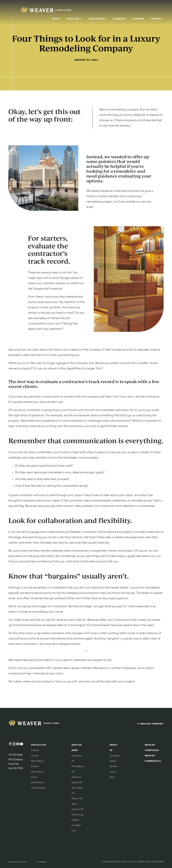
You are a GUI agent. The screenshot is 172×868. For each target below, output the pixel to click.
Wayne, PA (77, 799)
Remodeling (37, 761)
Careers (138, 19)
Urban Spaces (38, 788)
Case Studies (97, 19)
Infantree (158, 862)
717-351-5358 (15, 755)
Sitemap (42, 862)
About (56, 19)
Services (73, 19)
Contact (156, 19)
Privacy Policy (18, 862)
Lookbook (119, 19)
